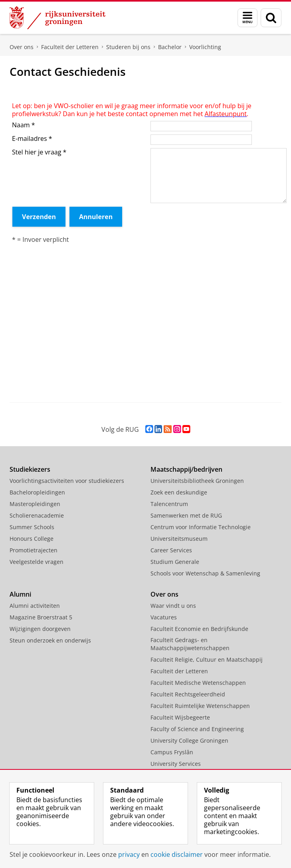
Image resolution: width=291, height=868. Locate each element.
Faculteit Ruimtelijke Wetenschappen (200, 706)
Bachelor (170, 47)
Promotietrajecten (34, 550)
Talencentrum (169, 504)
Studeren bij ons (128, 47)
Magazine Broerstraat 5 (41, 617)
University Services (176, 764)
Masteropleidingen (35, 504)
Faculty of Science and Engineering (197, 729)
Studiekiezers (30, 469)
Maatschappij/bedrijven (186, 469)
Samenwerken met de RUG (186, 515)
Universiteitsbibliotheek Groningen (197, 481)
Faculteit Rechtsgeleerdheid (188, 694)
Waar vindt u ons (173, 606)
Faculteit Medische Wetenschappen (198, 683)
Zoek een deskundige (179, 492)
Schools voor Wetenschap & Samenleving (205, 573)
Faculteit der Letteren (70, 47)
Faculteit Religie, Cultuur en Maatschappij (207, 659)
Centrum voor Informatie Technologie (201, 527)
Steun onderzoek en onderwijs (50, 640)
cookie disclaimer (177, 854)
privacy (129, 854)
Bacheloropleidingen (37, 492)
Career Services (171, 550)
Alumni (20, 594)
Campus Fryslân (172, 752)
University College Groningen (189, 740)
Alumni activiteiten (35, 606)
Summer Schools (32, 527)
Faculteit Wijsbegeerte (180, 717)
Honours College (32, 539)
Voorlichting (205, 47)
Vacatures (164, 617)
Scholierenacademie (37, 515)
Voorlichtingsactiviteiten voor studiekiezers (67, 481)
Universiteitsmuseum (179, 539)
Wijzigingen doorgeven (40, 629)
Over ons (22, 47)
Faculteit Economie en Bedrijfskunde (199, 629)
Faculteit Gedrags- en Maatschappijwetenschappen (190, 644)
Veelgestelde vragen (37, 562)
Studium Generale (175, 562)
